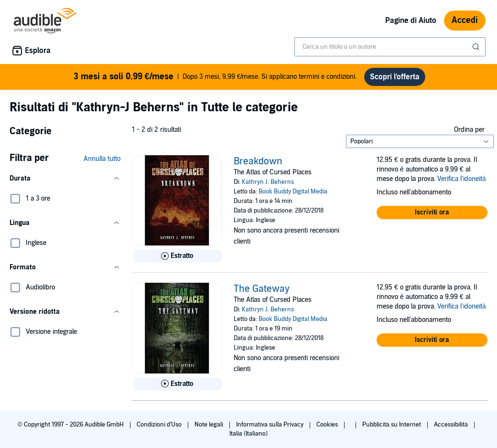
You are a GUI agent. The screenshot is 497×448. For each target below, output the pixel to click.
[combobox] (390, 47)
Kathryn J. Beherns (268, 182)
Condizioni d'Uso (160, 425)
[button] (65, 179)
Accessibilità (452, 425)
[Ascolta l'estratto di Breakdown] (177, 256)
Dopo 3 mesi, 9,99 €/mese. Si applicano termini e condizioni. (215, 77)
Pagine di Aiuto (411, 21)
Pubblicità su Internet (392, 425)
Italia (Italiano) (248, 434)
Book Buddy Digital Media (293, 192)
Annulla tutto (102, 159)
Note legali (210, 425)
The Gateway (262, 289)
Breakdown (258, 161)
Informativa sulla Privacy (270, 425)
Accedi (465, 20)
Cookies (328, 425)
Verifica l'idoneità (462, 179)
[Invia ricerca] (477, 47)
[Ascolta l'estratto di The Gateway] (177, 384)
